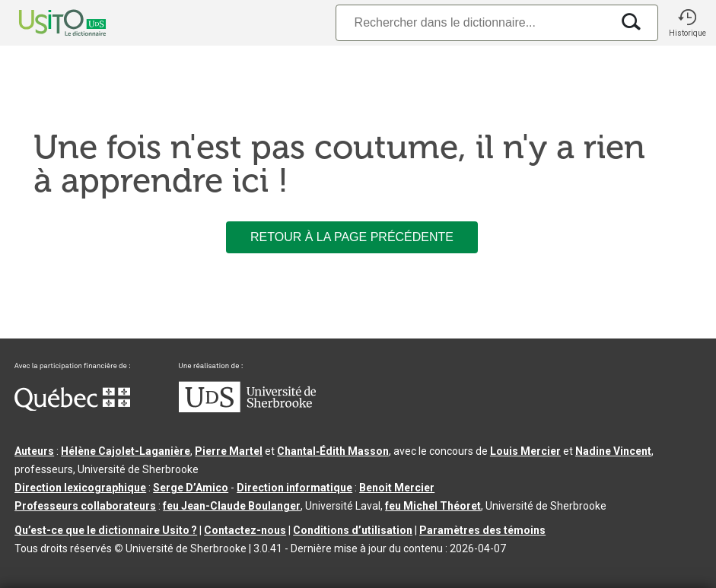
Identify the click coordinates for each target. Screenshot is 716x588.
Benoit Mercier (397, 488)
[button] (687, 23)
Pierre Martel (229, 451)
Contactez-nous (245, 530)
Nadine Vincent (613, 451)
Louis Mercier (525, 451)
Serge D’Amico (191, 488)
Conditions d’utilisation (353, 530)
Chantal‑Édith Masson (333, 451)
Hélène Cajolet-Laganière (126, 451)
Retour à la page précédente (352, 237)
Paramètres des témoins (482, 530)
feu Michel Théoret (433, 506)
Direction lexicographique (80, 488)
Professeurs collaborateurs (85, 506)
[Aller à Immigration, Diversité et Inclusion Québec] (72, 407)
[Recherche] (473, 22)
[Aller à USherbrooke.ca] (247, 408)
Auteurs (34, 451)
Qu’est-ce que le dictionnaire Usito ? (106, 530)
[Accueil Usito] (46, 23)
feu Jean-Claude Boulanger (232, 506)
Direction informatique (294, 488)
